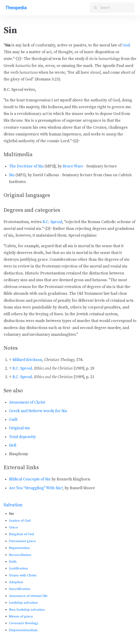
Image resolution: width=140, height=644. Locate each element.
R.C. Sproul (52, 222)
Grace (14, 527)
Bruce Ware (73, 166)
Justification (18, 568)
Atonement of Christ (27, 402)
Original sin (19, 428)
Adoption (16, 582)
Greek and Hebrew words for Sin (38, 411)
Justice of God (20, 521)
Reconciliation (20, 555)
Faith (13, 562)
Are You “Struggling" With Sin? (36, 488)
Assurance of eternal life (28, 596)
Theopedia (16, 8)
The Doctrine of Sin (26, 166)
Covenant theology (24, 623)
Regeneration (19, 548)
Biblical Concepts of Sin (30, 479)
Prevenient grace (22, 541)
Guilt (13, 420)
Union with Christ (23, 575)
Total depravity (22, 437)
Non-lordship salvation (27, 610)
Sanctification (20, 589)
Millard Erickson (27, 360)
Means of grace (21, 616)
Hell (13, 445)
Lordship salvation (23, 603)
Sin (12, 175)
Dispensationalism (23, 630)
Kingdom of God (21, 534)
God (126, 45)
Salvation (13, 505)
